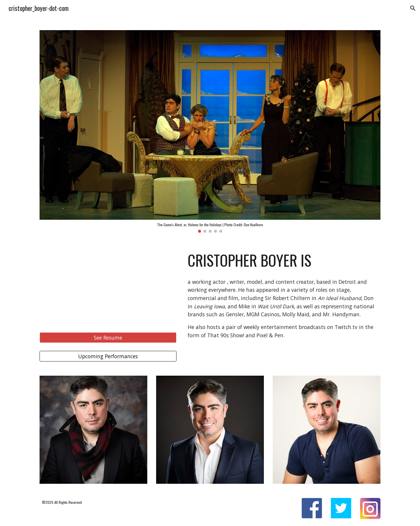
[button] (413, 8)
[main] (283, 260)
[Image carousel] (210, 131)
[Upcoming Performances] (108, 356)
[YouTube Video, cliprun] (108, 285)
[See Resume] (108, 337)
